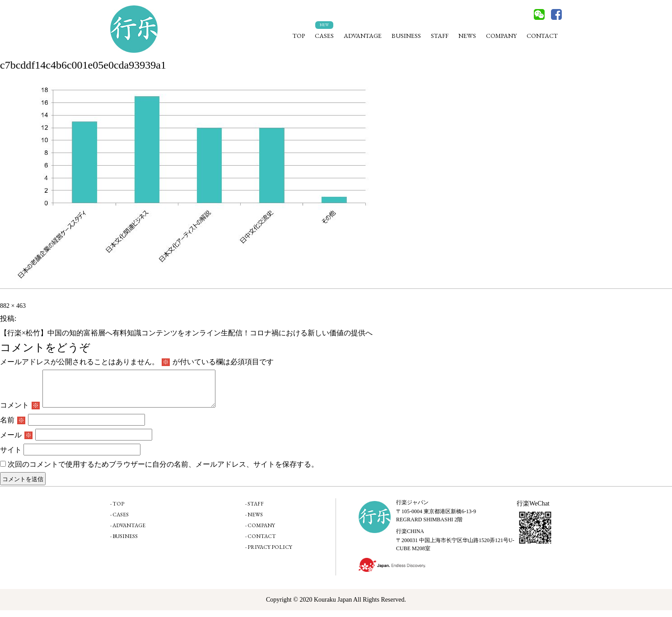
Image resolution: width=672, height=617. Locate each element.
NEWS (467, 36)
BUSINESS (406, 36)
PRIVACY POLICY (270, 554)
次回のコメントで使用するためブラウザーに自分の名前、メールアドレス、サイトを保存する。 (163, 471)
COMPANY (501, 36)
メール (16, 442)
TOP (299, 36)
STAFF (440, 36)
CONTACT (542, 36)
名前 (13, 427)
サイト (11, 457)
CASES (324, 36)
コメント (20, 412)
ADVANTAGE (363, 36)
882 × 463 (13, 306)
